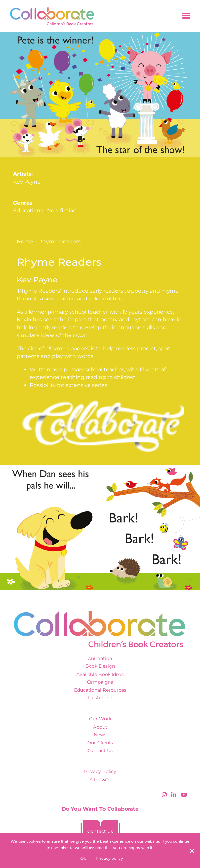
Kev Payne (27, 182)
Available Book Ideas (100, 674)
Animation (100, 658)
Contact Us (100, 750)
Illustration (100, 698)
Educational (29, 211)
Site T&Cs (100, 780)
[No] (192, 851)
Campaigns (100, 682)
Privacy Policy (100, 771)
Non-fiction (62, 211)
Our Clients (100, 743)
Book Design (100, 666)
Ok (83, 858)
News (100, 735)
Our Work (100, 719)
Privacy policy (109, 858)
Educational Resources (100, 690)
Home (25, 241)
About (100, 727)
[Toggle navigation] (186, 16)
